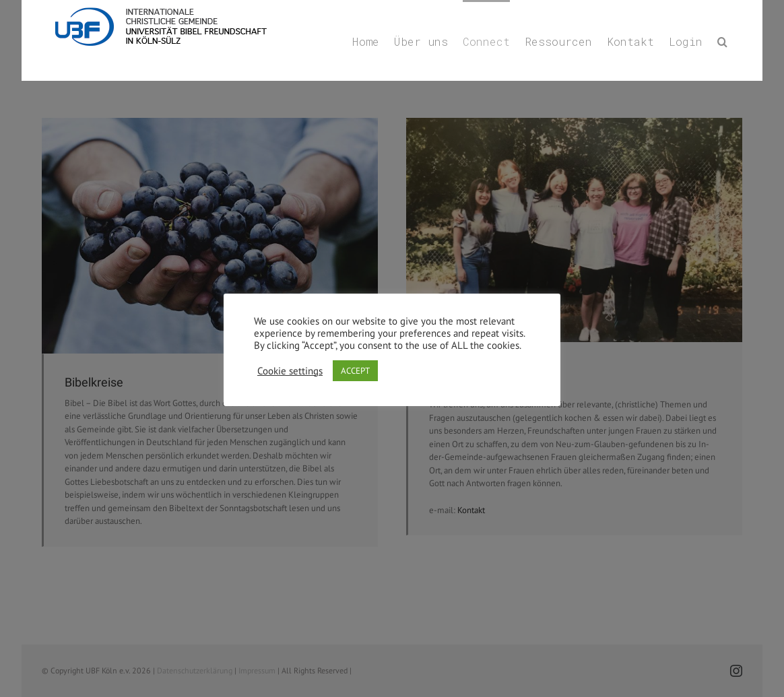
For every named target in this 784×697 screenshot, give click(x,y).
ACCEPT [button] (355, 371)
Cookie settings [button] (290, 371)
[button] (722, 40)
